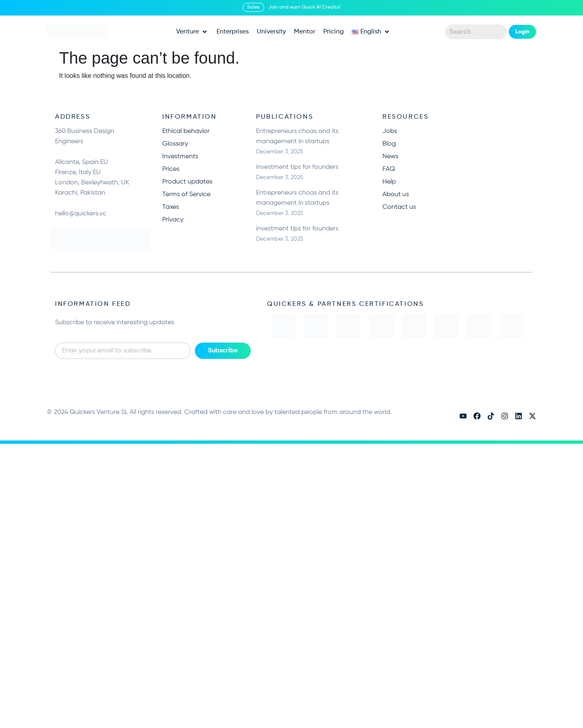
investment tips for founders (297, 167)
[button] (192, 32)
